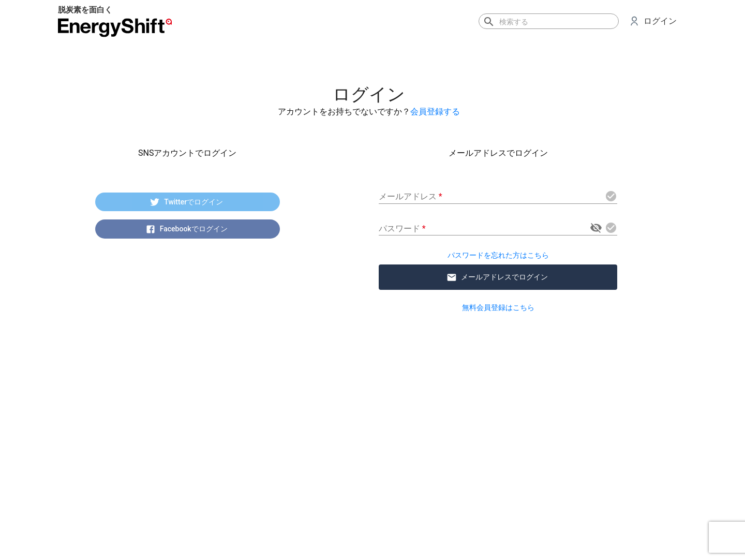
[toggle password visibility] (596, 228)
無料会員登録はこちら (498, 307)
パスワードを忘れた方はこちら (498, 255)
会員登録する (435, 112)
